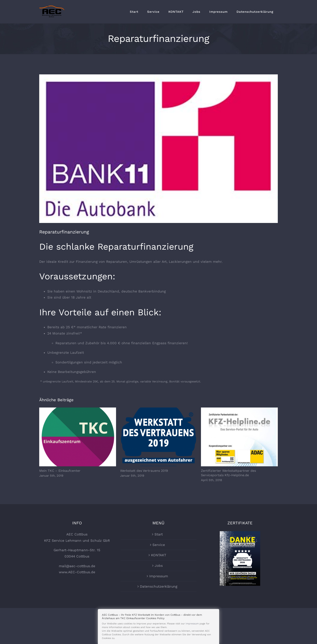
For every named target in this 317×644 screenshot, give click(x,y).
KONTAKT (159, 565)
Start (159, 544)
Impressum (159, 586)
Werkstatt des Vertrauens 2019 (144, 471)
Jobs (159, 575)
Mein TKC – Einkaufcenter (60, 471)
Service (159, 554)
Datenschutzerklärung (159, 596)
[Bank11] (158, 149)
